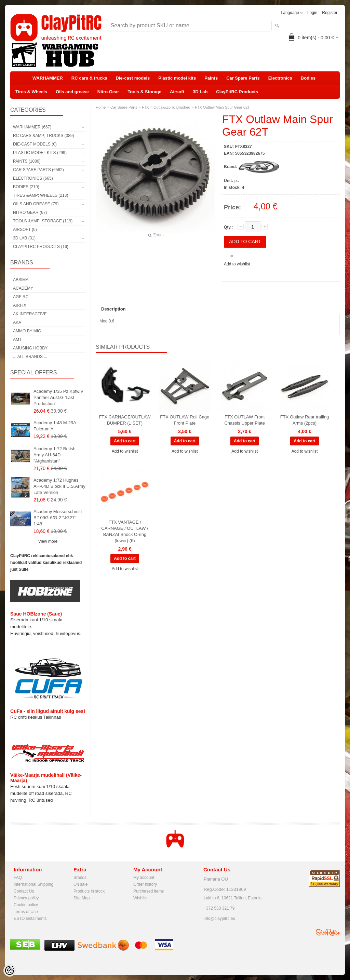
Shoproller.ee (328, 932)
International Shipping (33, 884)
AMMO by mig (27, 331)
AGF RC (21, 297)
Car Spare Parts (243, 78)
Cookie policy (26, 905)
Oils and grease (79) (36, 204)
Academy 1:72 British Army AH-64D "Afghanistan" (55, 455)
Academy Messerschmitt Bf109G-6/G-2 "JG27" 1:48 (58, 518)
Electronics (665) (33, 178)
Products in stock (89, 891)
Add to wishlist (237, 264)
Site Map (82, 898)
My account (144, 878)
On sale (80, 884)
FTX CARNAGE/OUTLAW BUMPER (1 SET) (125, 420)
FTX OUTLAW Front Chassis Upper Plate (245, 420)
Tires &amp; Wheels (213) (41, 195)
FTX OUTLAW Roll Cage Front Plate (185, 420)
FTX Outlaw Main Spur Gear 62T (222, 107)
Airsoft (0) (25, 230)
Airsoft (177, 92)
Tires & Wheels (31, 92)
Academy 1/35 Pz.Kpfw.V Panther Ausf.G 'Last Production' (58, 397)
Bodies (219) (26, 187)
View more (48, 541)
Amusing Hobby (30, 348)
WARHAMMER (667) (32, 127)
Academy (23, 288)
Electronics (280, 78)
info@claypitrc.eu (219, 919)
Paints (211, 78)
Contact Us (24, 891)
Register (330, 13)
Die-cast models (133, 78)
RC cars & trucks (89, 78)
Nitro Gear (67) (30, 212)
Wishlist (140, 898)
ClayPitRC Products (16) (41, 247)
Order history (145, 884)
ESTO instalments (30, 919)
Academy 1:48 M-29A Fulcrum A (55, 426)
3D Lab (200, 92)
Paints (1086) (27, 161)
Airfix (20, 305)
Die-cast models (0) (35, 144)
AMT (17, 340)
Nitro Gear (108, 92)
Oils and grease (72, 92)
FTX (145, 107)
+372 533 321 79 (219, 908)
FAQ (18, 878)
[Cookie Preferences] (10, 970)
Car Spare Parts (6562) (38, 170)
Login (312, 13)
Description (113, 309)
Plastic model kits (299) (40, 153)
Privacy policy (26, 898)
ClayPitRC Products (237, 92)
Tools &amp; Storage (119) (43, 221)
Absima (21, 280)
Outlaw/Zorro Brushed (172, 107)
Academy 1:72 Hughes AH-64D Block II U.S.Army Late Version (59, 486)
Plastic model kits (177, 78)
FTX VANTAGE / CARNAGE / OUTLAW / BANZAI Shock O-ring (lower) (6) (125, 531)
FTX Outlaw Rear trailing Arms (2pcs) (305, 420)
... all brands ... (30, 357)
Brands (80, 878)
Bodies (308, 78)
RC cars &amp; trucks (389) (43, 136)
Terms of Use (26, 912)
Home (101, 107)
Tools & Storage (144, 92)
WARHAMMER (48, 78)
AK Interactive (30, 314)
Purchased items (149, 891)
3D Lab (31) (24, 238)
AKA (17, 322)
